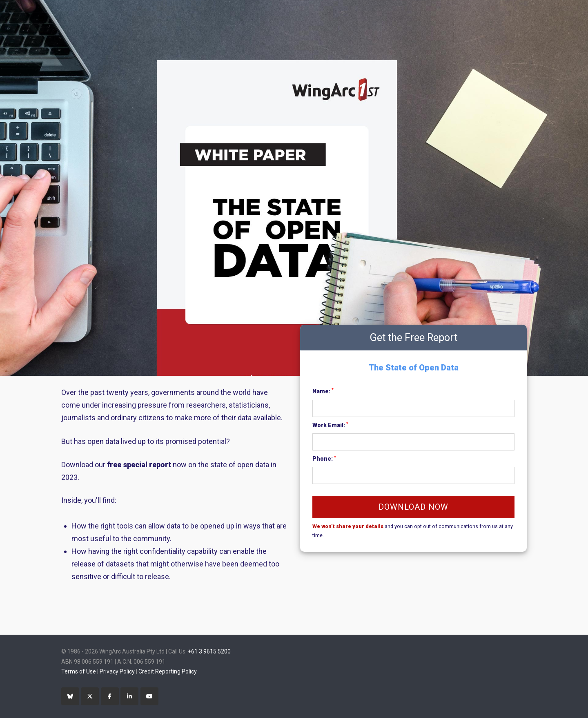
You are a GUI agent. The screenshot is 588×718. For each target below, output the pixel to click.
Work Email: (330, 425)
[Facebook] (110, 696)
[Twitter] (90, 696)
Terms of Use (79, 671)
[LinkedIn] (129, 696)
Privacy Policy (117, 671)
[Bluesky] (70, 696)
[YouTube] (149, 696)
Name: (323, 391)
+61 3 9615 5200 (209, 651)
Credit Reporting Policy (168, 671)
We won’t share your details (348, 526)
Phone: (324, 458)
